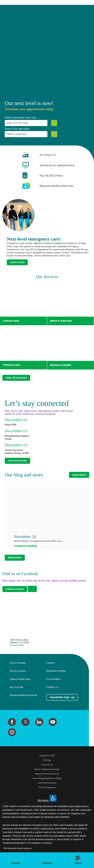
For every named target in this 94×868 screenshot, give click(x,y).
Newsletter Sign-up (62, 697)
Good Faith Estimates (47, 783)
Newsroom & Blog (56, 671)
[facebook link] (12, 722)
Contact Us (52, 687)
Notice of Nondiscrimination (47, 769)
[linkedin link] (39, 722)
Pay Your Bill (16, 687)
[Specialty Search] (54, 134)
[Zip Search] (54, 123)
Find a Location (18, 671)
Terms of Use (47, 765)
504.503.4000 (17, 645)
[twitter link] (26, 722)
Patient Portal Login (20, 679)
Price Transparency (47, 787)
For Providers (53, 679)
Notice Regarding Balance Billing (47, 778)
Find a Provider (18, 663)
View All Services (16, 378)
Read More (79, 475)
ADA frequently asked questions (17, 848)
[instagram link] (12, 732)
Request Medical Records (23, 695)
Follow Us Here (15, 589)
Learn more (17, 262)
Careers (51, 663)
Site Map (47, 760)
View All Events (18, 461)
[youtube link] (53, 722)
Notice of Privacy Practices (47, 774)
